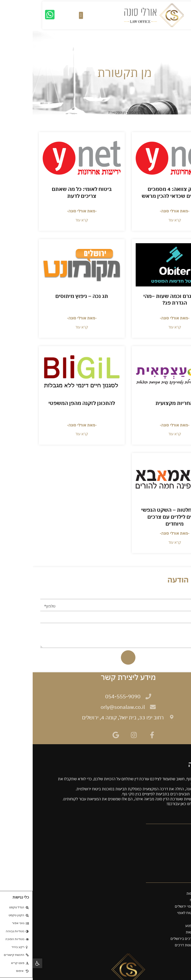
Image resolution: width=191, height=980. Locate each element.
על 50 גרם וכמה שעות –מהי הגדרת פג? (142, 299)
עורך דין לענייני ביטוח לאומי (165, 913)
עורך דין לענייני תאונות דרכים (163, 945)
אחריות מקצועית (142, 403)
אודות (181, 841)
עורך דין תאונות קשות (169, 932)
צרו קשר (179, 867)
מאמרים (179, 860)
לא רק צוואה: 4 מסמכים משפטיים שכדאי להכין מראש (142, 192)
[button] (5, 963)
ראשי (181, 828)
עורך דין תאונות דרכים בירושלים (161, 939)
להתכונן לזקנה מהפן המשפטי (49, 403)
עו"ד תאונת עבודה (171, 919)
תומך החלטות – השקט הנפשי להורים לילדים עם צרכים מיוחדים (142, 517)
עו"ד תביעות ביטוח (171, 900)
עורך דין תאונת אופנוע (169, 926)
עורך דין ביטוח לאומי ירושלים (163, 906)
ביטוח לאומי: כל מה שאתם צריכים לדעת (49, 192)
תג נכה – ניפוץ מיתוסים (49, 296)
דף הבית (102, 112)
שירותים (179, 835)
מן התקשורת (175, 854)
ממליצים (178, 848)
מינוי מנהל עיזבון (173, 887)
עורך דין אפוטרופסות (169, 893)
